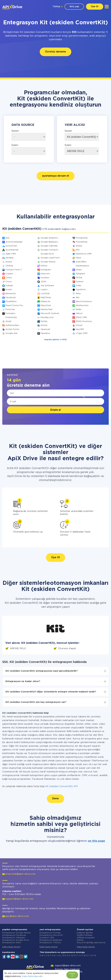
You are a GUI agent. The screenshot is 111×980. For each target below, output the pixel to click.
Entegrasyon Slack (12, 943)
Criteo (9, 278)
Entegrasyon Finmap (50, 933)
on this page (96, 841)
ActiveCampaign (14, 242)
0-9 (94, 956)
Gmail (8, 321)
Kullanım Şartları (85, 933)
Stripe (79, 270)
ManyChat (46, 306)
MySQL (44, 321)
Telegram (80, 274)
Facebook (11, 298)
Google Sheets (48, 262)
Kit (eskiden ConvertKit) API (62, 786)
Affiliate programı (86, 938)
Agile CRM (11, 254)
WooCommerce (84, 302)
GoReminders (12, 325)
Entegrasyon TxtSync (50, 943)
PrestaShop (82, 242)
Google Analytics (49, 238)
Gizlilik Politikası (85, 935)
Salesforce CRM (84, 254)
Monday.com (47, 317)
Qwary (79, 246)
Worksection (82, 306)
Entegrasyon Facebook (14, 935)
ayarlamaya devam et (56, 176)
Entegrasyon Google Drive (16, 940)
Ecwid (9, 290)
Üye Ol (95, 7)
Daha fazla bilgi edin (32, 976)
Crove (9, 282)
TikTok (79, 278)
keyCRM (80, 329)
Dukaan (9, 286)
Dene (55, 799)
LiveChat (45, 294)
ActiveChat (11, 246)
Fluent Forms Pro (14, 306)
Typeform (81, 290)
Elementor (11, 294)
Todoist (80, 282)
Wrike (79, 310)
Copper (9, 274)
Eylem (15, 145)
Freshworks (11, 317)
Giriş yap (74, 7)
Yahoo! (79, 313)
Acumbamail (12, 250)
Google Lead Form (50, 258)
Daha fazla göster (11, 947)
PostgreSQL (82, 238)
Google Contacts (49, 250)
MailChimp (46, 298)
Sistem (15, 131)
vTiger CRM (82, 333)
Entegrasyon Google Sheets (16, 933)
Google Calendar (49, 246)
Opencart (45, 329)
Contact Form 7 (14, 270)
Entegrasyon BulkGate (51, 940)
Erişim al (56, 410)
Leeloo (44, 290)
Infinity (44, 266)
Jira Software (47, 286)
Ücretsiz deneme (55, 52)
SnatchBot (81, 262)
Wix (78, 298)
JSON (43, 282)
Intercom (45, 274)
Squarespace (82, 266)
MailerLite (45, 302)
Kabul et (72, 975)
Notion (44, 325)
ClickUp (9, 266)
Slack (78, 258)
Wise (78, 294)
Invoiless (45, 278)
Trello (78, 286)
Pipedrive (45, 333)
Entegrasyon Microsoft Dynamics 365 (51, 937)
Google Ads (11, 333)
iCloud (79, 325)
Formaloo (10, 313)
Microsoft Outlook (50, 313)
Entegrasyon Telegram (14, 938)
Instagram (46, 270)
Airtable (10, 258)
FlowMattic (11, 302)
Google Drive (47, 254)
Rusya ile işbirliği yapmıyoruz (91, 943)
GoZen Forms (12, 329)
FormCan (10, 310)
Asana (9, 262)
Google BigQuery (49, 242)
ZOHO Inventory (84, 321)
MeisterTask (47, 310)
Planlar (80, 940)
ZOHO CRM (81, 317)
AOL (8, 238)
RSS (78, 250)
